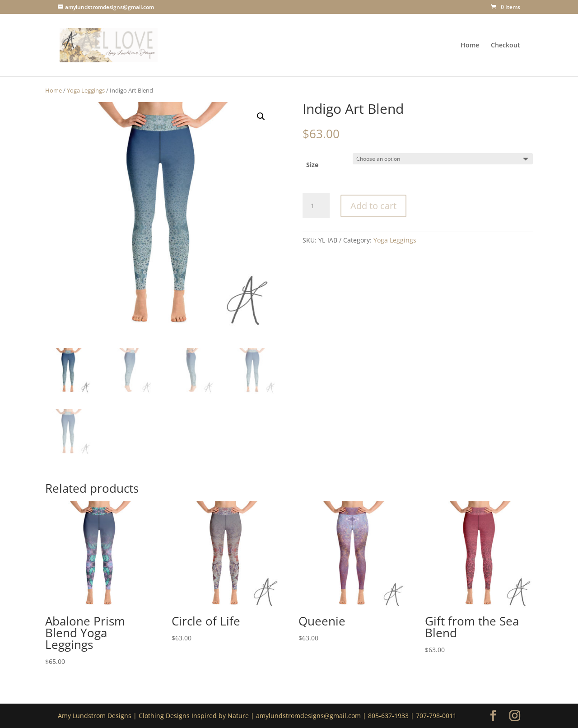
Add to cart (373, 206)
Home (470, 46)
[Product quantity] (316, 206)
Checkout (506, 46)
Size (312, 165)
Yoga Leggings (86, 90)
